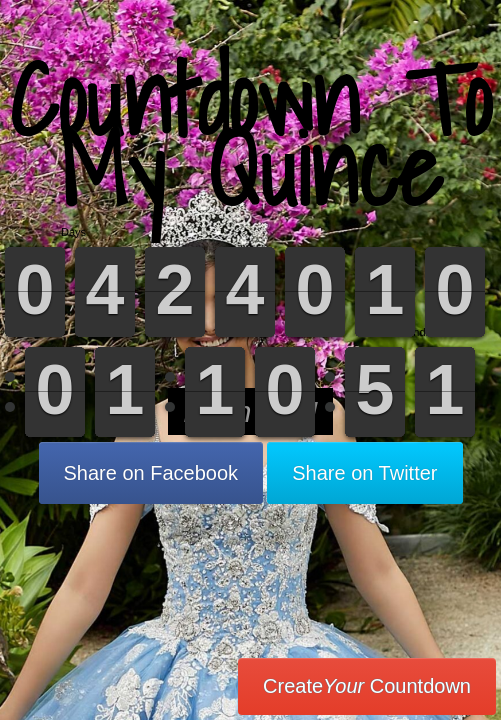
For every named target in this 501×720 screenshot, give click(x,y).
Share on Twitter (364, 473)
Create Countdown (367, 686)
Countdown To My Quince (250, 134)
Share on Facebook (151, 473)
